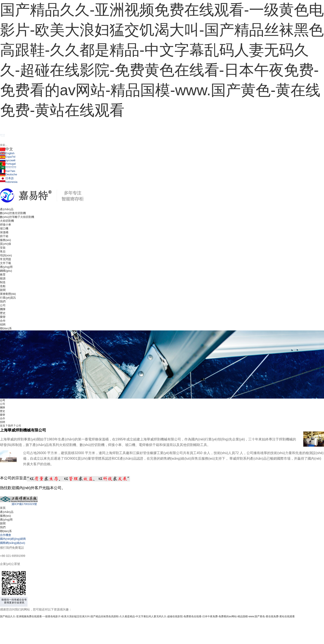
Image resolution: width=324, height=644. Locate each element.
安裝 (3, 248)
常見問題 (6, 259)
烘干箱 (4, 236)
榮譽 (3, 317)
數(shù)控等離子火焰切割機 (17, 217)
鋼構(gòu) (6, 271)
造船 (3, 286)
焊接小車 (6, 225)
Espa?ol (8, 157)
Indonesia (9, 182)
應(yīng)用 (6, 520)
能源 (3, 278)
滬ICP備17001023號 (18, 504)
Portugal (8, 164)
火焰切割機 (7, 221)
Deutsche (9, 174)
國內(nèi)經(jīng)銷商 (13, 539)
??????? (8, 167)
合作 (3, 321)
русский (8, 160)
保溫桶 (4, 232)
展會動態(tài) (8, 294)
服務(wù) (5, 516)
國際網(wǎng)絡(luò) (13, 543)
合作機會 (6, 535)
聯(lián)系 (6, 531)
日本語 (7, 178)
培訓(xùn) (6, 255)
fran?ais (8, 171)
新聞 (3, 523)
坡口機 (4, 228)
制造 (3, 282)
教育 (3, 275)
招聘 (3, 325)
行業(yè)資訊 (8, 298)
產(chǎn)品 (7, 512)
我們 (10, 426)
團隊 (3, 309)
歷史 (3, 313)
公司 (3, 305)
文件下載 (6, 263)
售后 (3, 252)
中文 (7, 149)
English (7, 153)
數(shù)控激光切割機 (13, 213)
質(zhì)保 (6, 244)
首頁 (3, 426)
